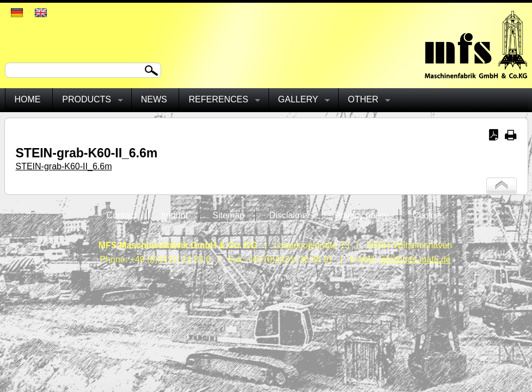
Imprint (175, 215)
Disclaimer (289, 215)
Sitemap (228, 215)
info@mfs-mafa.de (415, 259)
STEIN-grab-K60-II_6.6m (64, 166)
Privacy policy (362, 215)
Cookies (429, 215)
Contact (121, 215)
